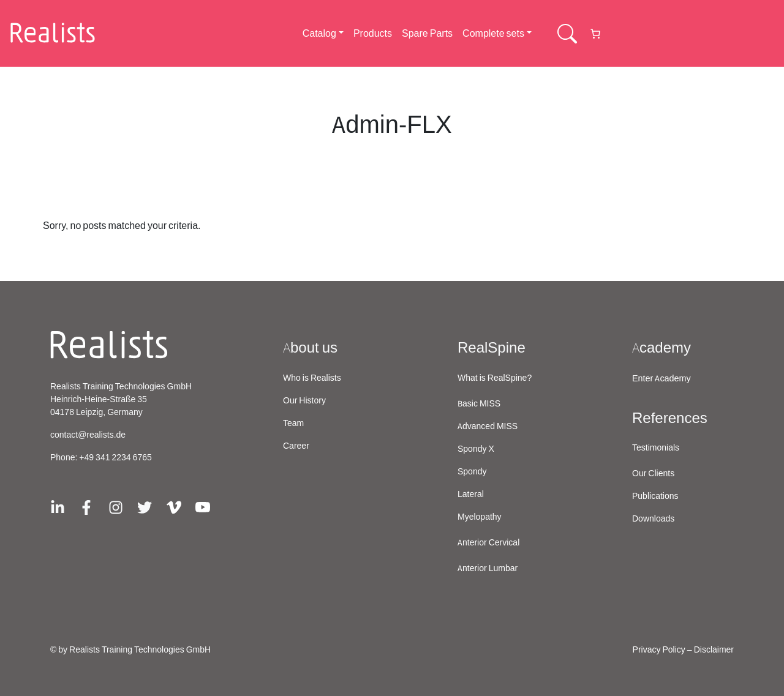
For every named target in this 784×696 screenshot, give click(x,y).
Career (296, 446)
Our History (304, 401)
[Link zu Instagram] (116, 506)
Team (293, 424)
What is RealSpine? (495, 378)
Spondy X (476, 449)
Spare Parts (427, 34)
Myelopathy (480, 517)
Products (373, 34)
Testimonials (656, 448)
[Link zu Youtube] (203, 506)
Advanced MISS (488, 427)
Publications (655, 496)
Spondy (472, 472)
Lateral (471, 495)
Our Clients (653, 474)
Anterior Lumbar (488, 569)
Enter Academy (661, 379)
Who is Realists (312, 378)
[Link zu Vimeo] (174, 506)
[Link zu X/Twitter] (145, 506)
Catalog (319, 34)
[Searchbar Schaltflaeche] (567, 34)
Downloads (653, 519)
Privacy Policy (659, 650)
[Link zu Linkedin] (58, 506)
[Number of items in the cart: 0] (595, 34)
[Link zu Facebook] (86, 506)
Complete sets (493, 34)
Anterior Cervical (488, 543)
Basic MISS (479, 404)
